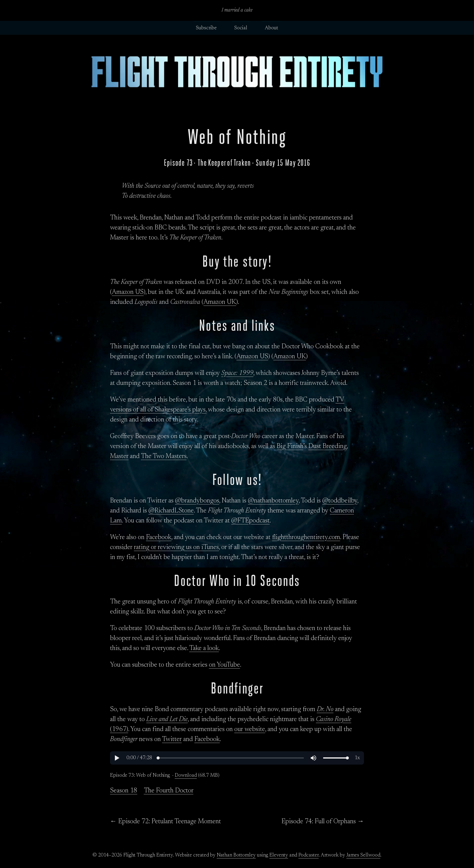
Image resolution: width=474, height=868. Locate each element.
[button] (117, 758)
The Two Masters (164, 457)
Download (186, 775)
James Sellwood (363, 855)
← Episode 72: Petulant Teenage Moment (166, 822)
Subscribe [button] (206, 28)
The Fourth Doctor (169, 791)
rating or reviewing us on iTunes (176, 548)
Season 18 (124, 791)
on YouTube (224, 665)
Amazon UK (220, 302)
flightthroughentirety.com (306, 538)
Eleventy (279, 855)
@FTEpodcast (250, 521)
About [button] (271, 28)
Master (119, 457)
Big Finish (290, 447)
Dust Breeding (328, 447)
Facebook (159, 538)
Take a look (204, 649)
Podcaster (308, 855)
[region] (237, 758)
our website (250, 730)
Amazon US (128, 292)
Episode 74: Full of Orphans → (323, 822)
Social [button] (241, 28)
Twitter (172, 740)
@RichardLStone (171, 511)
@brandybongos (197, 501)
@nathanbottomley (273, 501)
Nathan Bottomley (236, 855)
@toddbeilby (340, 501)
